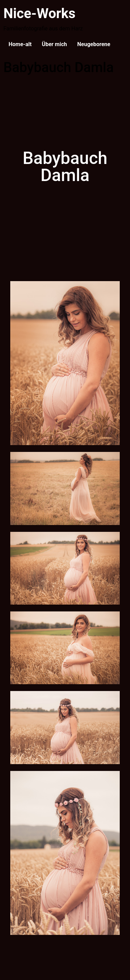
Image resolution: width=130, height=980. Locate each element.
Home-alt (20, 44)
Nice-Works (40, 13)
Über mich (54, 44)
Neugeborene (94, 44)
